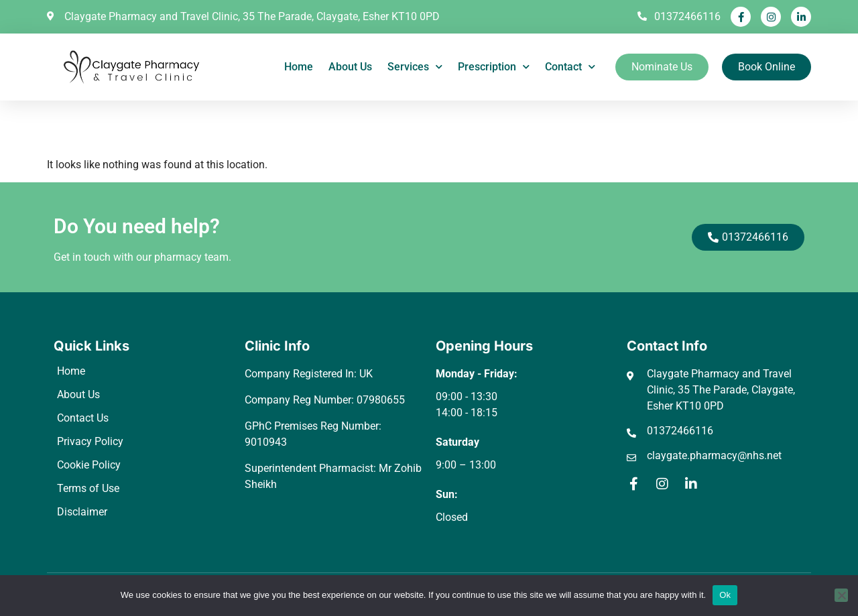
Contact (570, 67)
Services (415, 67)
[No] (841, 595)
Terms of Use (88, 488)
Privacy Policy (90, 441)
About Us (350, 67)
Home (299, 67)
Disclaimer (82, 512)
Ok (725, 595)
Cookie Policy (89, 465)
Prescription (494, 67)
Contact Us (83, 418)
